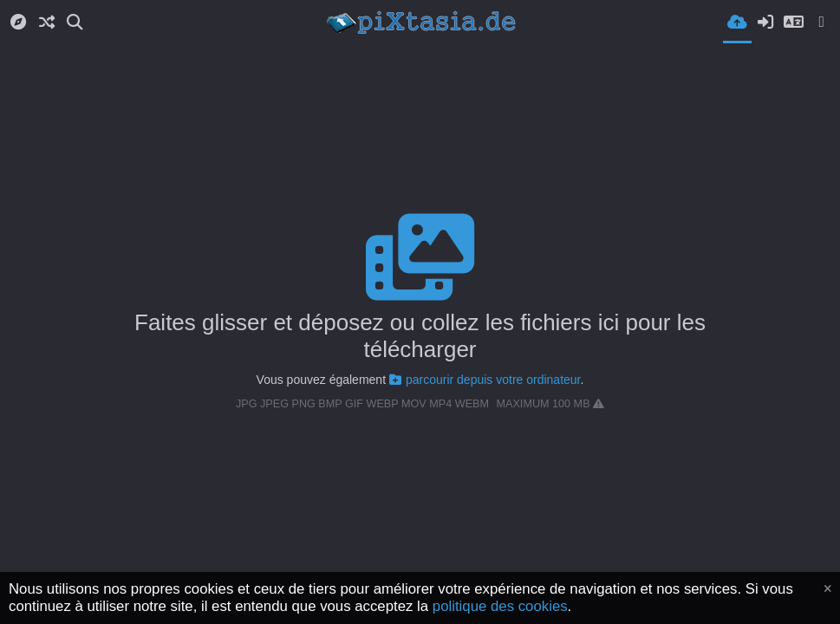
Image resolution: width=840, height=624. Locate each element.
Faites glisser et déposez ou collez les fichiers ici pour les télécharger (420, 336)
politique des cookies (500, 606)
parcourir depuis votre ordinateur (485, 380)
